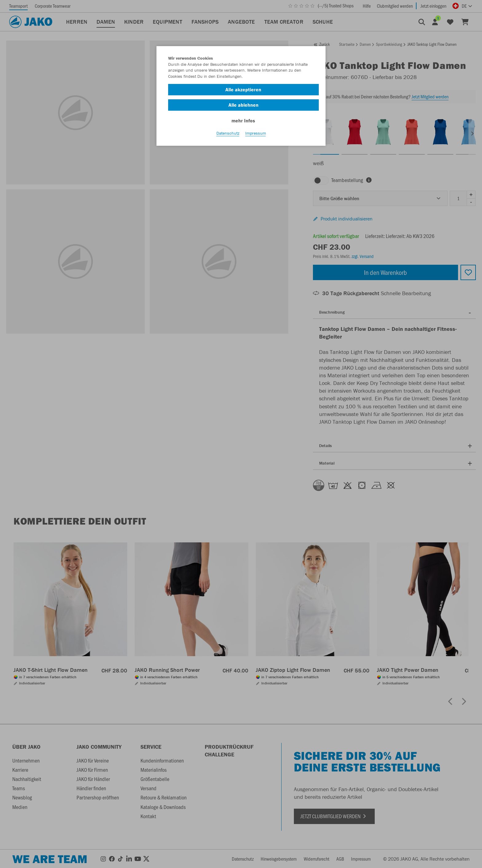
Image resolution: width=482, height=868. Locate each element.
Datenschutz (228, 136)
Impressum (256, 136)
